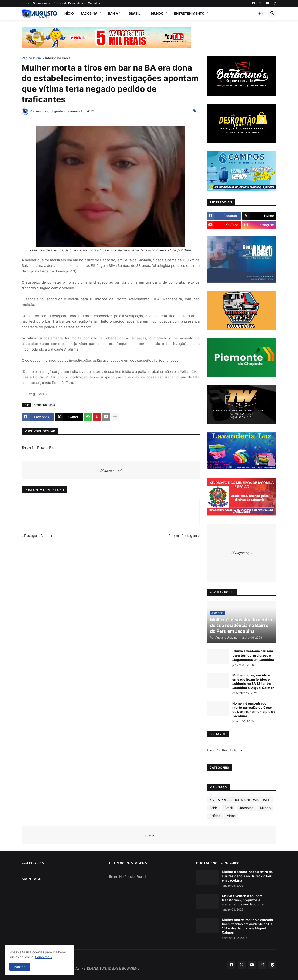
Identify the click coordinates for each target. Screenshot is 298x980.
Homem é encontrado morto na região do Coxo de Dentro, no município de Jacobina (254, 710)
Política (215, 816)
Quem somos (41, 3)
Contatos (94, 3)
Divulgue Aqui (111, 470)
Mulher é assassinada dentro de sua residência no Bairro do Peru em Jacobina (248, 876)
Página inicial (32, 58)
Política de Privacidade (69, 3)
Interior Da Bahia (58, 58)
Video (231, 816)
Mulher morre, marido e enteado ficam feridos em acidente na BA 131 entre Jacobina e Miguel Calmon (253, 682)
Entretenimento (189, 13)
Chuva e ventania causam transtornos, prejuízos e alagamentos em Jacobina (253, 655)
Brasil (134, 13)
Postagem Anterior (38, 536)
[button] (261, 13)
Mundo (157, 13)
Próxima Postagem (183, 536)
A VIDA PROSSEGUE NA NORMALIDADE (240, 800)
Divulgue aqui (242, 553)
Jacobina (89, 13)
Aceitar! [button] (20, 967)
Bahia (113, 13)
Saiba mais (43, 957)
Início (25, 3)
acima (149, 835)
